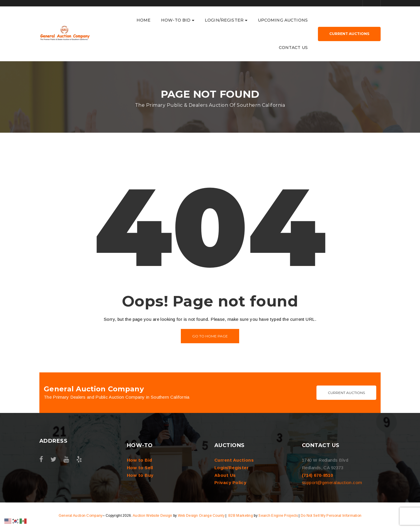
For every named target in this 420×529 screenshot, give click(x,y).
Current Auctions (346, 393)
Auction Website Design (153, 516)
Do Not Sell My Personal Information (331, 516)
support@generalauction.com (332, 482)
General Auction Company (81, 516)
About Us (225, 475)
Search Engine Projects (278, 516)
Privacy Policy (230, 482)
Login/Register (231, 468)
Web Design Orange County (201, 516)
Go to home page (210, 336)
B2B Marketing (241, 516)
